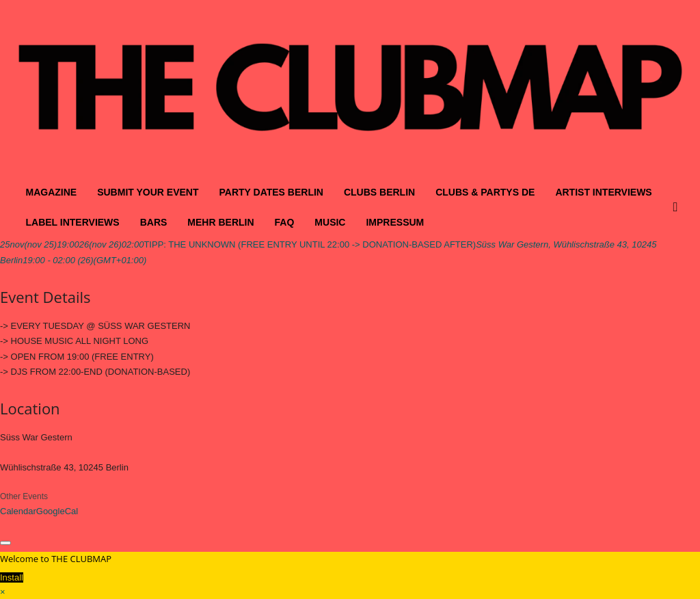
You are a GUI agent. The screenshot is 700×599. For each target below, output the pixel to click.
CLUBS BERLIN (379, 192)
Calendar (18, 511)
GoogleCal (57, 511)
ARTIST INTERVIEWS (603, 192)
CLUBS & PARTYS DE (485, 192)
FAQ (285, 222)
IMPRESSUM (395, 222)
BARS (154, 222)
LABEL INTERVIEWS (73, 222)
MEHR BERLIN (220, 222)
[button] (679, 207)
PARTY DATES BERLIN (271, 192)
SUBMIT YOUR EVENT (148, 192)
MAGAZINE (52, 192)
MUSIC (330, 222)
